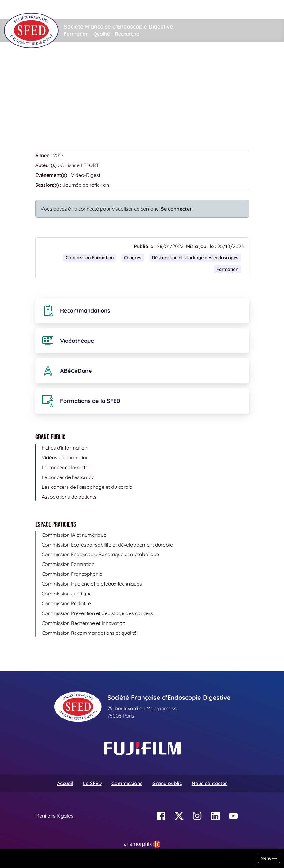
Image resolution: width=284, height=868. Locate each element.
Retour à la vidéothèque (66, 119)
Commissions (127, 783)
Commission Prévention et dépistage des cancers (97, 613)
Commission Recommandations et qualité (89, 633)
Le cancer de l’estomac (68, 477)
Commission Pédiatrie (66, 603)
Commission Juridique (67, 594)
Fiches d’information (64, 448)
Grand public (167, 783)
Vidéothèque (76, 60)
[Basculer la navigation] (269, 858)
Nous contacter (209, 783)
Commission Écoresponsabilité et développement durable (107, 545)
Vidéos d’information (65, 457)
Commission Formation (90, 258)
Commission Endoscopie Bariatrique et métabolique (100, 554)
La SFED (92, 783)
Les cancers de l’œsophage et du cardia (87, 487)
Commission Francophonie (72, 574)
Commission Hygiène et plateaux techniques (92, 584)
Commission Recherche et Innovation (84, 623)
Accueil (45, 60)
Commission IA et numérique (74, 535)
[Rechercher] (130, 10)
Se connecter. (177, 209)
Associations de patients (69, 497)
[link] (142, 844)
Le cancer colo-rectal (66, 467)
